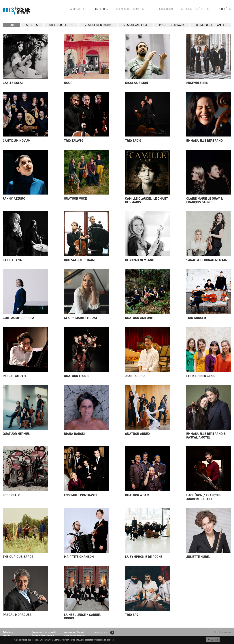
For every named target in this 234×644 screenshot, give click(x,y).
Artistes (101, 9)
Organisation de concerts (44, 632)
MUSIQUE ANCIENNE (136, 25)
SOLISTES (32, 25)
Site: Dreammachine (223, 632)
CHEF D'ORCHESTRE (61, 25)
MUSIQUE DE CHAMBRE (98, 25)
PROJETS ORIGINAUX (172, 25)
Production (164, 9)
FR (221, 9)
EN (229, 9)
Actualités (78, 9)
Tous (11, 25)
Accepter (213, 640)
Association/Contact (197, 9)
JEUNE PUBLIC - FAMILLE (211, 25)
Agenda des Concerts (132, 9)
